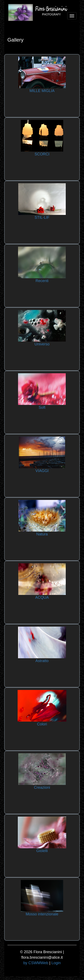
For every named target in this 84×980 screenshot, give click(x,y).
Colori (42, 724)
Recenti (42, 281)
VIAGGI (42, 471)
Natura (42, 534)
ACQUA (42, 597)
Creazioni (42, 787)
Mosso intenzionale (42, 914)
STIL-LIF (42, 217)
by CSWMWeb (36, 963)
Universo (42, 344)
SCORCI (42, 154)
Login (56, 963)
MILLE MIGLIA (42, 91)
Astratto (42, 661)
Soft (42, 407)
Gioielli (42, 851)
